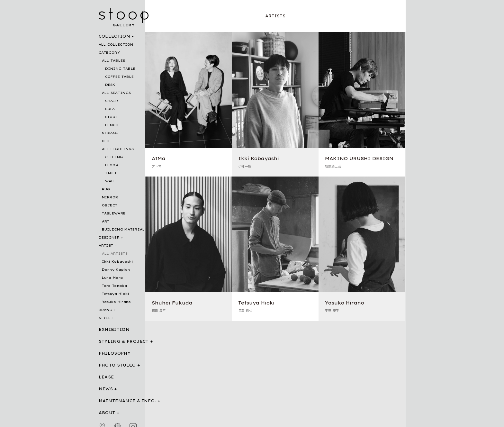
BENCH (112, 125)
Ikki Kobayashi (117, 262)
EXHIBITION (114, 329)
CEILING (114, 157)
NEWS (106, 389)
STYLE (105, 318)
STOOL (112, 117)
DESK (110, 85)
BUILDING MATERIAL (123, 229)
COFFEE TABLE (120, 77)
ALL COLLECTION (116, 45)
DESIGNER (109, 237)
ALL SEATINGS (117, 93)
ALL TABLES (114, 61)
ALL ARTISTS (115, 254)
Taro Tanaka (114, 286)
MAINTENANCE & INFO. (127, 401)
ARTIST (106, 245)
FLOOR (112, 165)
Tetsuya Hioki (116, 294)
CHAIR (112, 101)
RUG (106, 189)
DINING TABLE (120, 69)
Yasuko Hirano (117, 302)
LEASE (106, 377)
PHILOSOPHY (115, 353)
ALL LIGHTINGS (118, 149)
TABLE (111, 173)
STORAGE (111, 133)
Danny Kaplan (116, 270)
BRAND (106, 310)
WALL (111, 181)
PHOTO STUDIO (117, 365)
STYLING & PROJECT (124, 341)
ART (106, 221)
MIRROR (110, 197)
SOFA (110, 109)
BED (106, 141)
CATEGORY (109, 53)
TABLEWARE (114, 213)
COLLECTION (115, 36)
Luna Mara (113, 278)
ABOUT (107, 413)
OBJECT (110, 205)
